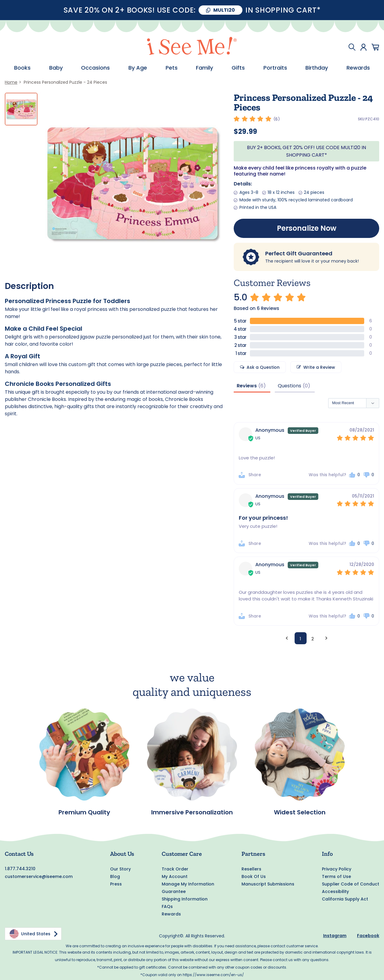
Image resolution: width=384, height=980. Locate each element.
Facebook (368, 936)
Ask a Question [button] (263, 367)
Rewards (171, 914)
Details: (243, 184)
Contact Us (19, 854)
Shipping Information (185, 899)
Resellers (251, 869)
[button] (354, 475)
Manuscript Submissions (268, 884)
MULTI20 (224, 10)
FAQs (167, 906)
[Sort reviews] (354, 403)
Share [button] (255, 475)
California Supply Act (345, 899)
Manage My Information (188, 884)
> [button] (326, 638)
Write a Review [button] (319, 367)
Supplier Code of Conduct (351, 884)
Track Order (175, 869)
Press (116, 884)
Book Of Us (254, 876)
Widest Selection (300, 813)
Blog (115, 876)
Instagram (335, 936)
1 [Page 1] (300, 639)
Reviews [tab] (247, 386)
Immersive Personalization (192, 813)
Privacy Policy (337, 869)
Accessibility (335, 891)
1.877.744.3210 (20, 869)
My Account (175, 876)
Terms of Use (336, 876)
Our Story (120, 869)
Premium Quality (84, 813)
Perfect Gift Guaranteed (299, 253)
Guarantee (174, 891)
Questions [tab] (289, 386)
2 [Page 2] (313, 639)
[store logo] (192, 47)
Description (29, 286)
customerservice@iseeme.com (39, 876)
